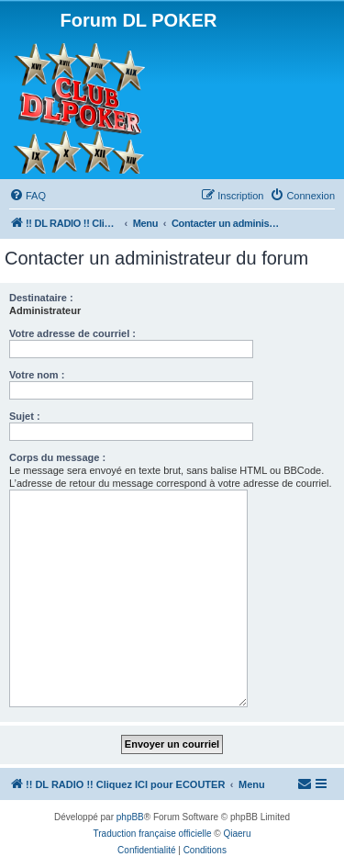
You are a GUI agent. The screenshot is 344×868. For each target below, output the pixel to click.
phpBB (130, 817)
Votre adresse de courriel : (72, 333)
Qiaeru (237, 834)
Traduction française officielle (153, 834)
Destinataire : (41, 298)
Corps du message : (57, 457)
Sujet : (25, 416)
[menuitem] (28, 196)
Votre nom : (37, 375)
